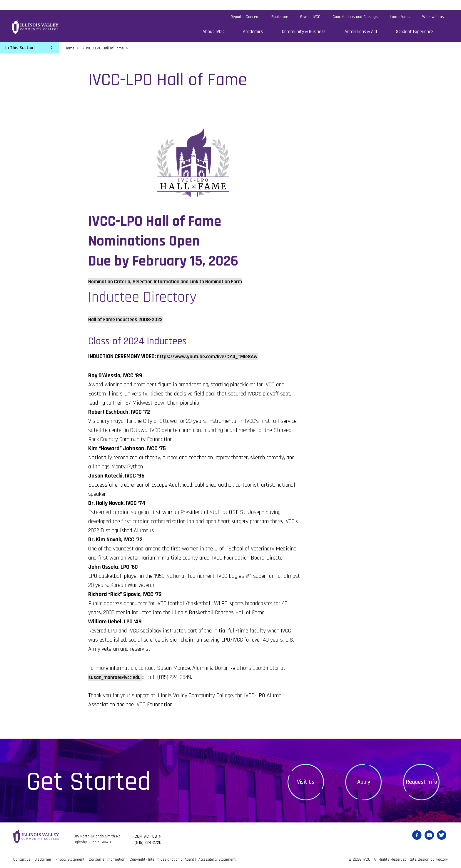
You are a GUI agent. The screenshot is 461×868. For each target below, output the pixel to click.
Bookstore (280, 17)
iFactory (441, 860)
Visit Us (306, 782)
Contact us (146, 837)
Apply (364, 782)
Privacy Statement (74, 860)
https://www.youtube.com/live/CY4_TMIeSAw (212, 356)
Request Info (422, 782)
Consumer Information (113, 860)
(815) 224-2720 (149, 843)
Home (70, 48)
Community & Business (304, 32)
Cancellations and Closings (355, 17)
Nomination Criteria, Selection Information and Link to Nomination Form (174, 281)
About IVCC (213, 32)
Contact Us (23, 860)
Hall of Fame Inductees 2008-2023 (129, 319)
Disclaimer (45, 860)
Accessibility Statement (230, 860)
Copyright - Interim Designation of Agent (171, 860)
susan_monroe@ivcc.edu (118, 677)
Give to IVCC (310, 17)
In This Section (20, 48)
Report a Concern (245, 17)
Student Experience (415, 32)
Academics (253, 32)
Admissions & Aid (361, 32)
